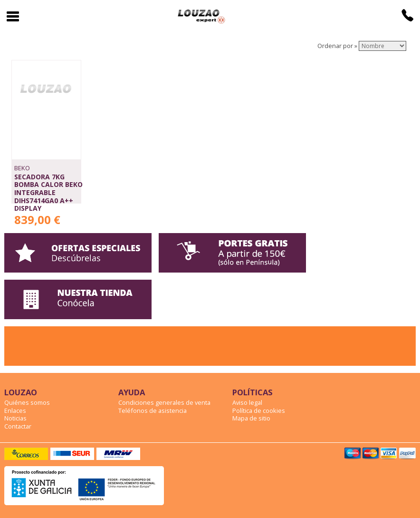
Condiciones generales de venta (164, 402)
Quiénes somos (27, 402)
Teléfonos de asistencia (153, 410)
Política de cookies (259, 410)
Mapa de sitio (251, 418)
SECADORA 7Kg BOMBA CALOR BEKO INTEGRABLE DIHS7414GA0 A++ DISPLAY (48, 193)
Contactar (18, 426)
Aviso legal (247, 402)
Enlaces (15, 410)
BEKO (22, 168)
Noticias (15, 418)
